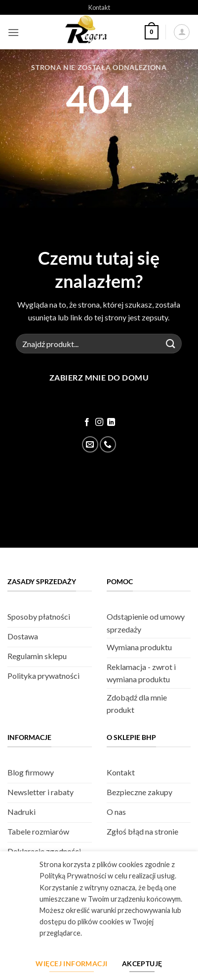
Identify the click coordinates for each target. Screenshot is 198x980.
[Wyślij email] (90, 444)
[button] (13, 32)
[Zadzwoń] (108, 444)
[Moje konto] (182, 32)
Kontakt (99, 7)
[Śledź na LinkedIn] (111, 422)
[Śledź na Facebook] (87, 422)
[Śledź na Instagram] (99, 422)
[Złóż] (170, 344)
